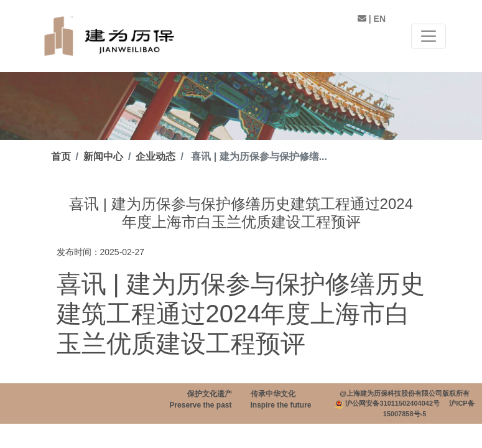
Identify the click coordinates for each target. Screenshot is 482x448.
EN (380, 19)
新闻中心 (103, 156)
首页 (61, 156)
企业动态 (155, 156)
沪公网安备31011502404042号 (392, 403)
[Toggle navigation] (429, 36)
